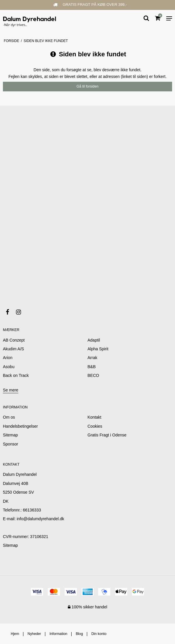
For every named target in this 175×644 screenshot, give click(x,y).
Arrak (92, 358)
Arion (8, 358)
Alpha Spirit (98, 349)
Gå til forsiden (88, 86)
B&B (92, 367)
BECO (93, 375)
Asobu (9, 367)
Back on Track (16, 375)
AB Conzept (14, 340)
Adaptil (94, 340)
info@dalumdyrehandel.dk (40, 519)
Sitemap (10, 545)
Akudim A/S (13, 349)
